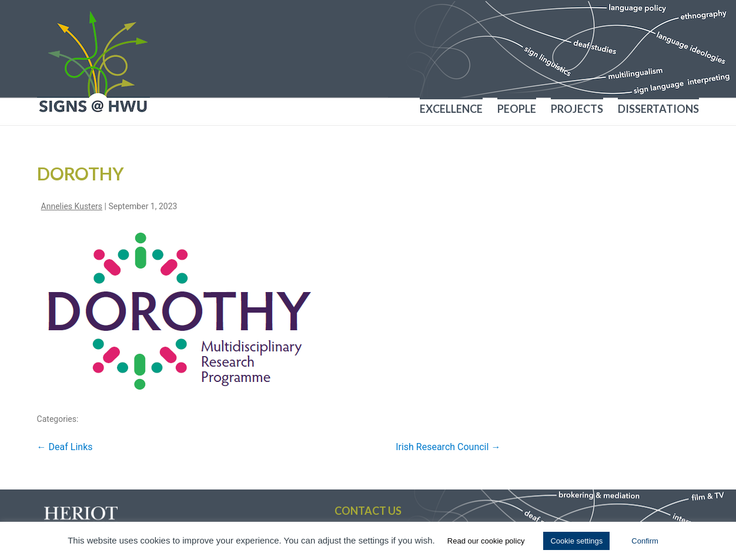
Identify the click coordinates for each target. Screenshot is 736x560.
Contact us (368, 511)
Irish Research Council (448, 447)
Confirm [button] (645, 541)
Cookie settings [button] (576, 541)
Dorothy (81, 173)
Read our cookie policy (486, 541)
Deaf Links (65, 447)
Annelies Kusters (72, 206)
